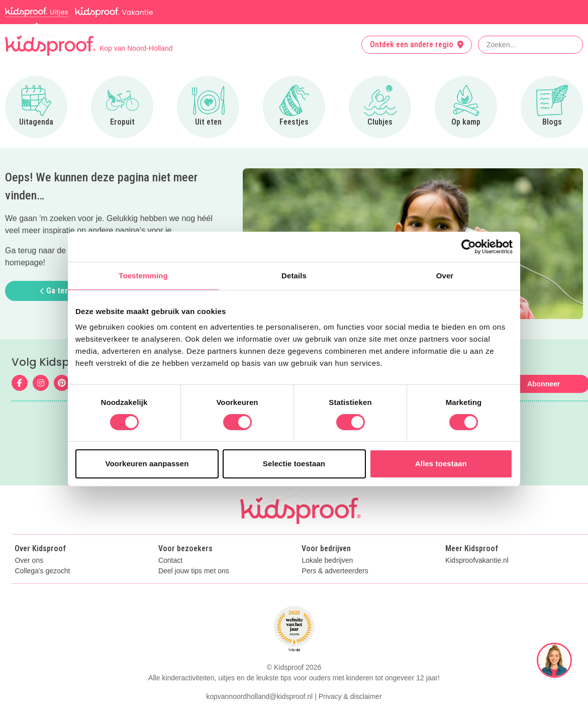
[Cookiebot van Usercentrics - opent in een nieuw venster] (469, 247)
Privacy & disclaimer (350, 696)
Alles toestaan (441, 464)
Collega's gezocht (42, 571)
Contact (170, 560)
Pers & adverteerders (335, 571)
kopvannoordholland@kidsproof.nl (259, 696)
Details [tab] (294, 276)
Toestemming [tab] (143, 276)
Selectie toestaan (294, 464)
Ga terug (58, 291)
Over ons (29, 560)
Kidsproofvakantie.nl (477, 560)
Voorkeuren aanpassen (147, 464)
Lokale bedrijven (327, 560)
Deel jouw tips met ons (194, 571)
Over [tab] (445, 276)
